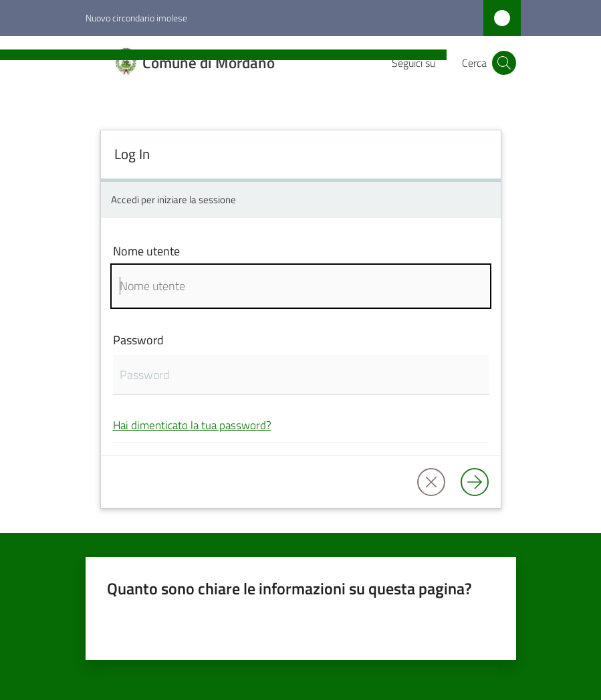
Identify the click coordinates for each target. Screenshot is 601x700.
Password (138, 340)
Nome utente (146, 251)
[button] (504, 63)
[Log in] (475, 482)
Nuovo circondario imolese (136, 18)
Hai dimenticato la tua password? (192, 425)
